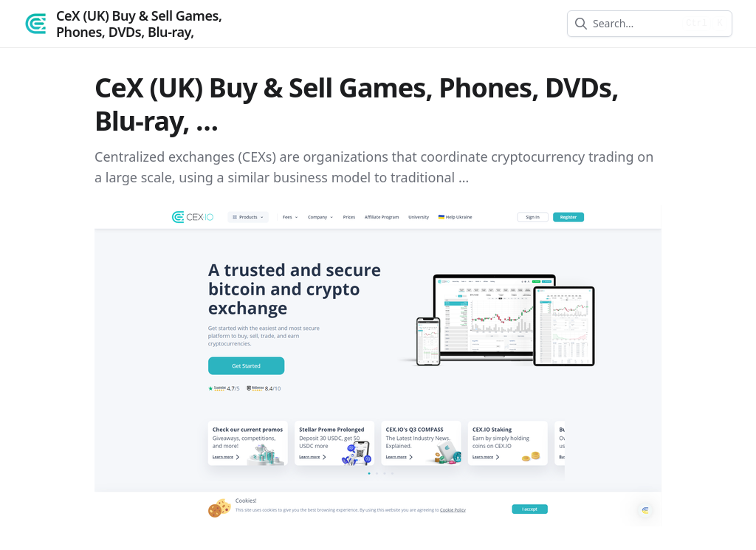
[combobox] (635, 24)
